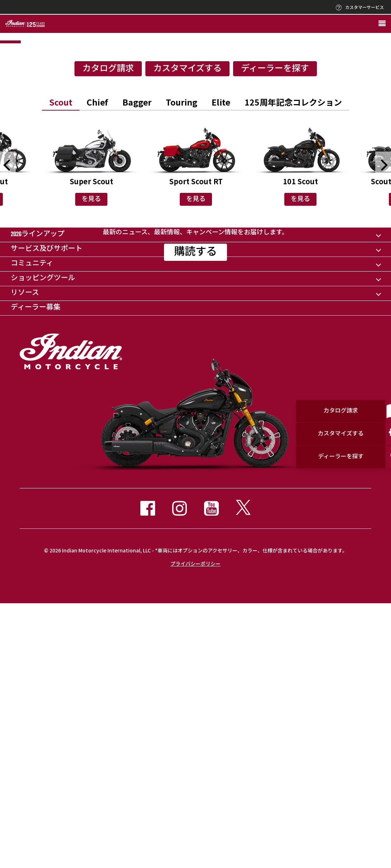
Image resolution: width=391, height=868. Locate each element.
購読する (195, 448)
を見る (91, 342)
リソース (25, 557)
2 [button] (116, 184)
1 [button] (38, 184)
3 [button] (195, 184)
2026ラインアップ (38, 499)
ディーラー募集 (36, 572)
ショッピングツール (43, 543)
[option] (195, 114)
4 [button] (274, 184)
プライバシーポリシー (195, 828)
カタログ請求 (108, 211)
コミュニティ (32, 528)
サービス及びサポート (47, 513)
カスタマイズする (187, 211)
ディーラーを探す (275, 211)
